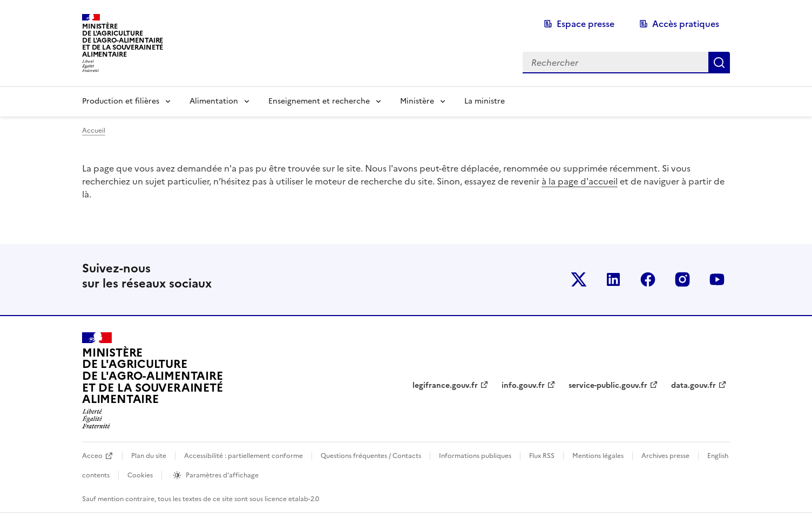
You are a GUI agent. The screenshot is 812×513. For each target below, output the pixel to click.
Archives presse (665, 456)
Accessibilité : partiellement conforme (243, 456)
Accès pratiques (686, 24)
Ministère (417, 101)
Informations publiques (475, 456)
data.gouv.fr (693, 385)
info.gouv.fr (523, 385)
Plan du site (149, 456)
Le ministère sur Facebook (648, 279)
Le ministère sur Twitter (579, 279)
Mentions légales (598, 456)
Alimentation (214, 101)
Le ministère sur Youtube (717, 279)
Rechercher (719, 63)
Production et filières (121, 101)
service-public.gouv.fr (608, 385)
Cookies (140, 475)
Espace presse (586, 24)
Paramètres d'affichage (222, 475)
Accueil (94, 131)
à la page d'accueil (580, 181)
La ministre (485, 101)
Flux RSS (542, 456)
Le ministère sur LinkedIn (613, 279)
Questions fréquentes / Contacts (371, 456)
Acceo (92, 456)
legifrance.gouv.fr (445, 385)
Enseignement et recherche (319, 101)
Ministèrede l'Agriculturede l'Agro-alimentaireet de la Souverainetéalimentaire (123, 40)
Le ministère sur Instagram (682, 279)
